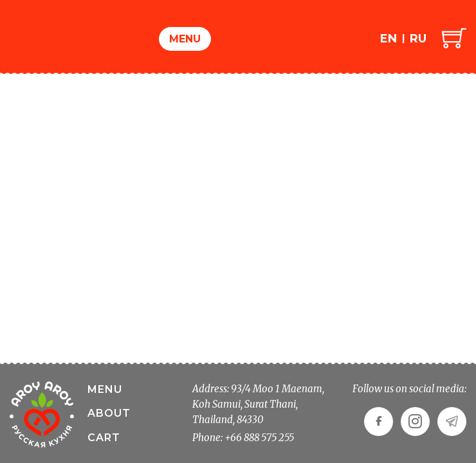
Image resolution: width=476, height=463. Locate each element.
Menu (185, 39)
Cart (104, 438)
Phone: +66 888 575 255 (243, 438)
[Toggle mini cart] (454, 37)
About (109, 413)
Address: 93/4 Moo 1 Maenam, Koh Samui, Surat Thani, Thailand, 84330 (258, 404)
